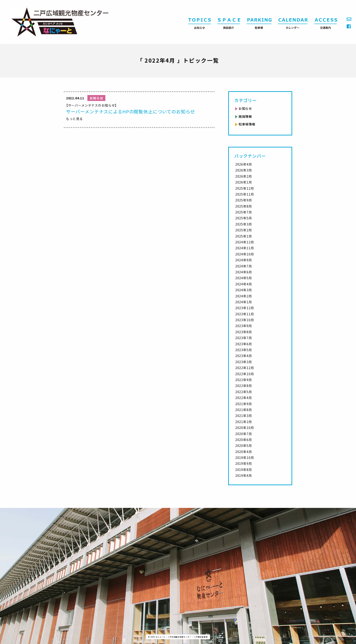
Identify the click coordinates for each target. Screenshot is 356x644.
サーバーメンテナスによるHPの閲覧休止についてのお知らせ (131, 111)
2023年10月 (245, 320)
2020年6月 (244, 440)
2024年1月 (244, 302)
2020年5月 (244, 446)
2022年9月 (244, 380)
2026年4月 (244, 164)
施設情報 (245, 116)
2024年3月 (244, 290)
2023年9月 (244, 326)
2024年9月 (244, 260)
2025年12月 (245, 188)
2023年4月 (244, 356)
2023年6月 (244, 344)
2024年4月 (244, 284)
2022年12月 (245, 368)
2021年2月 (244, 422)
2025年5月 (244, 218)
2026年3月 (244, 170)
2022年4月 (244, 398)
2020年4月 (244, 452)
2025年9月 (244, 200)
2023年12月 (245, 308)
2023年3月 (244, 362)
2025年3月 (244, 224)
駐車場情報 (247, 124)
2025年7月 (244, 212)
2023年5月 (244, 350)
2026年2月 (244, 176)
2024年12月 (245, 242)
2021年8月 (244, 410)
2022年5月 (244, 392)
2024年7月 (244, 266)
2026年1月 (244, 182)
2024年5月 (244, 278)
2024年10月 (245, 254)
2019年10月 (245, 458)
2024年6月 (244, 272)
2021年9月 (244, 404)
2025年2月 (244, 230)
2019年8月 (244, 470)
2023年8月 (244, 332)
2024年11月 (245, 248)
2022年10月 (245, 374)
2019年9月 (244, 463)
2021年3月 (244, 416)
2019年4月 (244, 475)
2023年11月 (245, 314)
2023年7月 (244, 338)
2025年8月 (244, 206)
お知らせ (245, 108)
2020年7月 (244, 434)
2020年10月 (245, 428)
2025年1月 (244, 236)
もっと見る (74, 119)
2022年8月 (244, 386)
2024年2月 (244, 296)
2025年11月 (245, 194)
